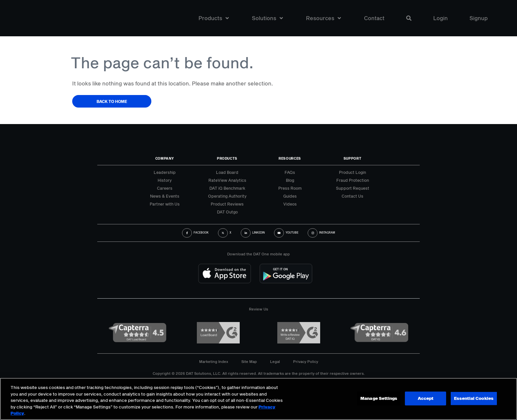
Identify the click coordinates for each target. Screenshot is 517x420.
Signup (479, 18)
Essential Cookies (474, 398)
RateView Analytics (227, 180)
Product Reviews (227, 204)
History (165, 180)
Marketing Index (214, 361)
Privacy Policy (306, 361)
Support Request (353, 188)
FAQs (290, 172)
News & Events (165, 196)
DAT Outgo (227, 212)
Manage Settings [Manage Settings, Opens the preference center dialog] (379, 398)
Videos (290, 204)
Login (441, 18)
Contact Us (352, 196)
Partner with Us (165, 204)
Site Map (249, 361)
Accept (425, 398)
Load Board (227, 172)
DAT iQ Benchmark (227, 188)
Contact (374, 18)
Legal (275, 361)
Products (214, 18)
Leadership (165, 172)
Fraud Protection (353, 180)
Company (165, 158)
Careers (165, 188)
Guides (290, 196)
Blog (290, 180)
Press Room (290, 188)
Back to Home (112, 101)
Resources (323, 18)
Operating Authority (227, 196)
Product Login (352, 172)
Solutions (267, 18)
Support (353, 158)
